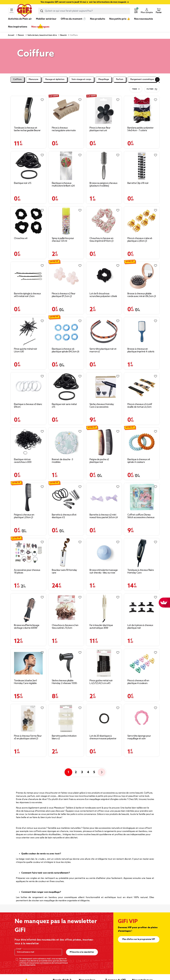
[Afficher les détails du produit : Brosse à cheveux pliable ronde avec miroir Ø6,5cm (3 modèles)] (142, 276)
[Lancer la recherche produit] (42, 11)
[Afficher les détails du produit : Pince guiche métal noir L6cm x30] (28, 332)
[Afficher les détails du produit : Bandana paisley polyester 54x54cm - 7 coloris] (142, 110)
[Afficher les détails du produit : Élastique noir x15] (28, 166)
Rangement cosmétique (142, 79)
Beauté (63, 35)
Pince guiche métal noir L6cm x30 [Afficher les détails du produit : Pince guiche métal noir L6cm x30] (25, 350)
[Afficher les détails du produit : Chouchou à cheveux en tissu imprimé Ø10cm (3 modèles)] (104, 221)
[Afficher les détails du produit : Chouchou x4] (28, 221)
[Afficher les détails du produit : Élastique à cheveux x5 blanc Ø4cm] (28, 387)
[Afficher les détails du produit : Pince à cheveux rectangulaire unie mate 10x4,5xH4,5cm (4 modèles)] (66, 110)
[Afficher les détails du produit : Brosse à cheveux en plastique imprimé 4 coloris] (142, 332)
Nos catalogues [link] (40, 27)
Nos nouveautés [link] (144, 19)
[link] (98, 23)
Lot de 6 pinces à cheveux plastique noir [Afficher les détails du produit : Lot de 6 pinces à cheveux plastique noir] (140, 627)
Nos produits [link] (98, 19)
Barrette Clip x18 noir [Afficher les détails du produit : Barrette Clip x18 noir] (138, 183)
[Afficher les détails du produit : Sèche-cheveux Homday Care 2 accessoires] (104, 387)
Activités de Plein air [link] (20, 19)
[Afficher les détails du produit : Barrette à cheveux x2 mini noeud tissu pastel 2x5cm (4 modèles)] (104, 497)
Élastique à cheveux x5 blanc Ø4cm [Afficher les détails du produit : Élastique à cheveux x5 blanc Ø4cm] (28, 406)
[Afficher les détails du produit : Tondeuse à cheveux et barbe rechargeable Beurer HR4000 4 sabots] (28, 110)
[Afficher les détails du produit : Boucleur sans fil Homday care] (66, 553)
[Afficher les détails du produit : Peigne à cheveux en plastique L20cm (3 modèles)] (28, 497)
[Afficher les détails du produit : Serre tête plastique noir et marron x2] (104, 332)
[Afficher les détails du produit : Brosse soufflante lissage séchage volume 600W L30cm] (28, 608)
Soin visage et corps (81, 79)
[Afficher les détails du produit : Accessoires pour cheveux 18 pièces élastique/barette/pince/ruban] (28, 553)
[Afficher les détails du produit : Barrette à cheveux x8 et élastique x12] (66, 497)
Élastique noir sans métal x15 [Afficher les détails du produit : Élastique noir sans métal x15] (64, 406)
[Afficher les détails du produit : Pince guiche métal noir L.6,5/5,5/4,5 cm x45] (104, 663)
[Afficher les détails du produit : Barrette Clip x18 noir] (142, 166)
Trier (134, 89)
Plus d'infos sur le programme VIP (139, 939)
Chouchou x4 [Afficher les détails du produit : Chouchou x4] (21, 238)
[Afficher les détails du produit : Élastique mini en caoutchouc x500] (28, 442)
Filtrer (152, 89)
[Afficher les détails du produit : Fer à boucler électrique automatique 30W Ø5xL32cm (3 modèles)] (104, 608)
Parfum (120, 79)
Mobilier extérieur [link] (46, 19)
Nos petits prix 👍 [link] (120, 19)
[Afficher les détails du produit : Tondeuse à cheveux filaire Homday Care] (142, 553)
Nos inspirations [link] (18, 27)
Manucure (33, 79)
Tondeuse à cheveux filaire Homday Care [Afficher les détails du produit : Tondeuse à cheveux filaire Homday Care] (141, 571)
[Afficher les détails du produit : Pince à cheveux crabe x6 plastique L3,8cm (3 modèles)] (142, 221)
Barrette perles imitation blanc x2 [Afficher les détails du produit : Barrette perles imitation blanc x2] (64, 737)
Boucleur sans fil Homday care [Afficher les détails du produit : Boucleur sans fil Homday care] (64, 571)
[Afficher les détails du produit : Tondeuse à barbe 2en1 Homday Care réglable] (28, 663)
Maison (21, 35)
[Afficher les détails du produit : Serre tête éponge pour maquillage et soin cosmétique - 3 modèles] (142, 719)
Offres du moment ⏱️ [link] (73, 19)
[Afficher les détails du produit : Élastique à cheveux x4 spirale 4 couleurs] (142, 442)
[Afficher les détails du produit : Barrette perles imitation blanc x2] (66, 719)
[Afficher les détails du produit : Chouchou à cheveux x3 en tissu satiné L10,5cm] (66, 608)
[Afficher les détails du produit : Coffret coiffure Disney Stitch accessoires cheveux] (142, 497)
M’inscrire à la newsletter (82, 952)
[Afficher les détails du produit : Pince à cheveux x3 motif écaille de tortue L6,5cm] (142, 387)
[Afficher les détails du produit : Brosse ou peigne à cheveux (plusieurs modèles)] (104, 166)
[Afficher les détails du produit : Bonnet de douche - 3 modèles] (66, 442)
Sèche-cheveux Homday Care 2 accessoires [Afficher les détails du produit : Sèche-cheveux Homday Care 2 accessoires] (102, 406)
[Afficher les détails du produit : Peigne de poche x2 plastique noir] (104, 442)
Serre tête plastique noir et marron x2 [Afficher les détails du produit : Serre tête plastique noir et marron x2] (103, 350)
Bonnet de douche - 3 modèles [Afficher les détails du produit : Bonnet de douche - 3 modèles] (62, 461)
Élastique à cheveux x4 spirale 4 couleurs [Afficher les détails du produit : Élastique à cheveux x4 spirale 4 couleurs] (139, 461)
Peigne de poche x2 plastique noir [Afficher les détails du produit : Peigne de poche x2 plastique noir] (99, 461)
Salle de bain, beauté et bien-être (42, 35)
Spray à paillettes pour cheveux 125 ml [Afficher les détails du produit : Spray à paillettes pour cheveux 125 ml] (63, 240)
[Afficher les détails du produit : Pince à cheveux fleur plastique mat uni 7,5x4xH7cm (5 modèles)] (104, 110)
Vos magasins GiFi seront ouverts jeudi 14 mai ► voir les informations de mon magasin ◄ (85, 2)
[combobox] (84, 11)
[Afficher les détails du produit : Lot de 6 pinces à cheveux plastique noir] (142, 608)
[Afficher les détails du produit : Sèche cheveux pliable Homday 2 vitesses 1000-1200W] (66, 663)
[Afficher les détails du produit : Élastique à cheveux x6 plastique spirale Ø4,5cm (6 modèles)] (66, 332)
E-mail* (19, 949)
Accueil (11, 35)
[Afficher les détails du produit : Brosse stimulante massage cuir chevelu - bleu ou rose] (104, 553)
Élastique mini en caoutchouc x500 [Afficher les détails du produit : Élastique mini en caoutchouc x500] (23, 461)
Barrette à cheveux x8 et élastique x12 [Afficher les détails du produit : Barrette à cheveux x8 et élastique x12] (64, 516)
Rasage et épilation (55, 79)
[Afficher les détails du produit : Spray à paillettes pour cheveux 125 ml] (66, 221)
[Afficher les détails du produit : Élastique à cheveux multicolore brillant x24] (66, 166)
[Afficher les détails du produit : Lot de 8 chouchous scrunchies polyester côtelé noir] (104, 276)
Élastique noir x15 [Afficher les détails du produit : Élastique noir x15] (23, 183)
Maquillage (104, 79)
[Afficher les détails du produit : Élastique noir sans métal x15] (66, 387)
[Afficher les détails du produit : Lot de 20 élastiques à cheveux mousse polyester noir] (104, 719)
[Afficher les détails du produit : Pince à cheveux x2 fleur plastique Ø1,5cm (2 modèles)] (66, 276)
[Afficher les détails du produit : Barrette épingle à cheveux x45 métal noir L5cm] (28, 276)
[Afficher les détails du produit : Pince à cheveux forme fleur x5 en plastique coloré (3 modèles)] (28, 719)
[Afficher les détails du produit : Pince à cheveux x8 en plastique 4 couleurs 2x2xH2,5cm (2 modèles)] (142, 663)
